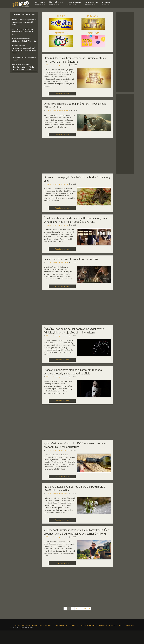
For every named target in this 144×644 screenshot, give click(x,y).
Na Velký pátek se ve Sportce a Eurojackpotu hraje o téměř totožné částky (75, 488)
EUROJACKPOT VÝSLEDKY (42, 626)
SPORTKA (40, 3)
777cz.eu (49, 65)
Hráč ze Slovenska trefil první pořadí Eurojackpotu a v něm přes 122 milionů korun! (75, 60)
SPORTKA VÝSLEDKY (22, 626)
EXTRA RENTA (91, 3)
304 (85, 608)
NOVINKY (106, 3)
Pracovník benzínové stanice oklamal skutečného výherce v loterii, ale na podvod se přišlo (73, 372)
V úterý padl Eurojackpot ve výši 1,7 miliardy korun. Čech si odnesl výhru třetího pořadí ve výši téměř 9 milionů (77, 532)
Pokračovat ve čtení (62, 94)
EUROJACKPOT (74, 3)
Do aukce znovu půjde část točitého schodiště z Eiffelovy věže (77, 179)
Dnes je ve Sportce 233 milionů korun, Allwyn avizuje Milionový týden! (75, 105)
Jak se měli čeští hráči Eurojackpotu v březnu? (71, 259)
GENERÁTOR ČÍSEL (116, 626)
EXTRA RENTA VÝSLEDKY (87, 626)
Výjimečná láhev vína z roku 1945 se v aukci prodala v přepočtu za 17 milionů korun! (75, 445)
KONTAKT (130, 626)
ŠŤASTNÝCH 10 (56, 3)
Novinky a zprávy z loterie (60, 65)
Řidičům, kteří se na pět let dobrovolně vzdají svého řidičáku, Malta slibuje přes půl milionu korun (74, 331)
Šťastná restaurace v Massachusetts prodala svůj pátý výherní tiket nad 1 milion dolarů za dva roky (75, 220)
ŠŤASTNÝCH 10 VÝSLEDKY (65, 626)
